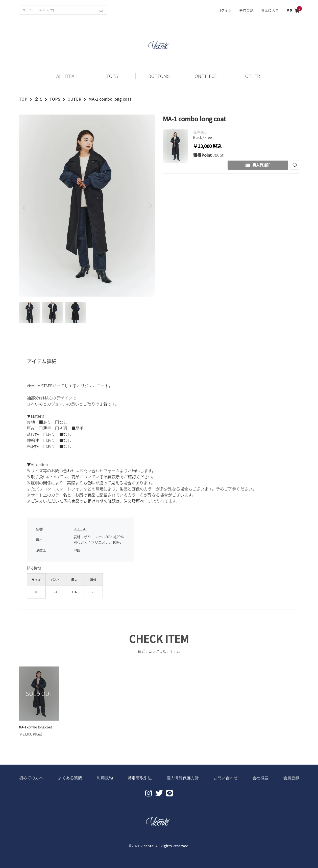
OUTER (74, 99)
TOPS (55, 99)
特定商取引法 (140, 778)
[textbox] (159, 445)
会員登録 (246, 10)
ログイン (225, 10)
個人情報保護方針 (183, 778)
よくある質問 (70, 778)
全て (38, 99)
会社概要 (260, 778)
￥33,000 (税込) (31, 734)
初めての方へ (31, 778)
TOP (23, 99)
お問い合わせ (226, 778)
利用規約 (105, 778)
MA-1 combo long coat (35, 727)
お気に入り (270, 10)
